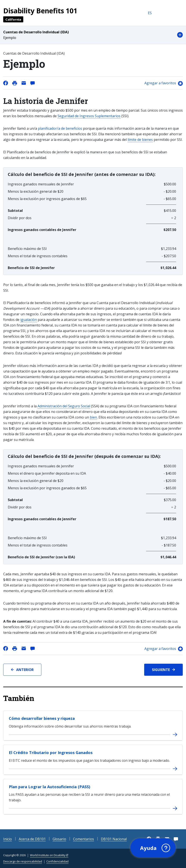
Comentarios (84, 839)
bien (93, 417)
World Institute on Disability (48, 855)
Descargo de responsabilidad (23, 861)
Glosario (59, 839)
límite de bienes (140, 140)
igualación (29, 320)
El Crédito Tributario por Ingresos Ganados (51, 753)
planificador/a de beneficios (60, 128)
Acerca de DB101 (32, 839)
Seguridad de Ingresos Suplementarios (89, 116)
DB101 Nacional (114, 839)
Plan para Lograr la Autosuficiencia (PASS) (49, 787)
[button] (93, 35)
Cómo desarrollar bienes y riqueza (42, 718)
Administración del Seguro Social (64, 406)
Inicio (8, 839)
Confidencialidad (57, 861)
